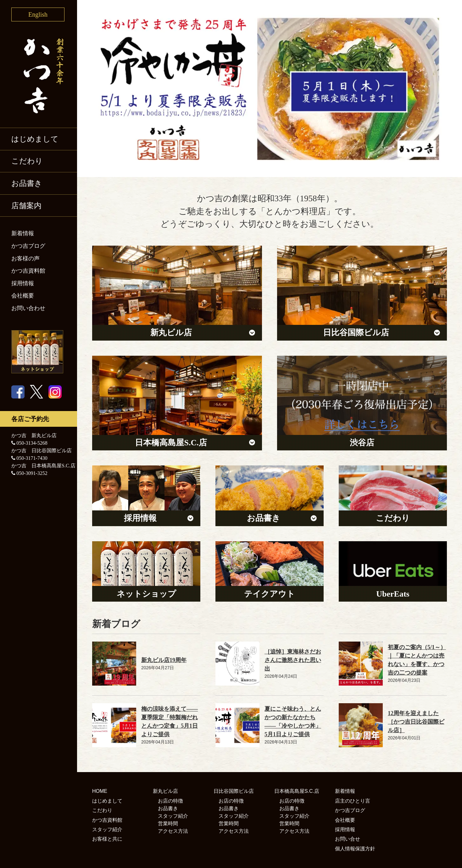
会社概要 (23, 296)
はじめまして (35, 139)
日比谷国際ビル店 (234, 791)
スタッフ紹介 (107, 829)
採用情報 (23, 283)
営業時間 (168, 823)
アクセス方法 (173, 831)
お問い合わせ (28, 308)
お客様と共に (107, 839)
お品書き (27, 183)
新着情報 (23, 233)
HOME (100, 791)
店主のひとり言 (353, 801)
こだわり (27, 161)
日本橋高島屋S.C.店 (297, 791)
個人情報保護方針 (355, 849)
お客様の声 (25, 259)
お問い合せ (348, 839)
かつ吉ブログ (28, 246)
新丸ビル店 (165, 791)
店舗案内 (26, 206)
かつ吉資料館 (28, 271)
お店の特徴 (170, 801)
